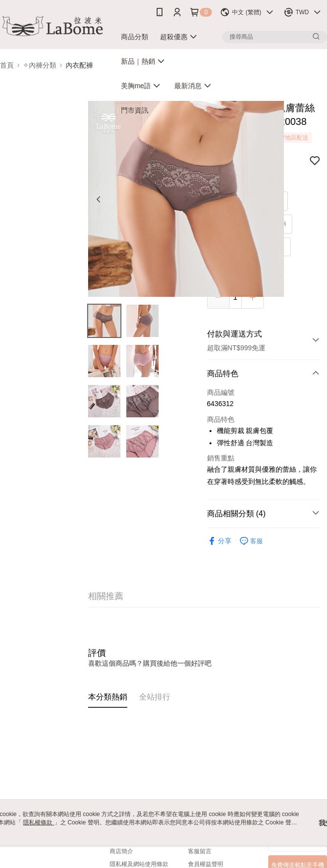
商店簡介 (121, 851)
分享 (219, 541)
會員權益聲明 (206, 864)
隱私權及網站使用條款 (139, 864)
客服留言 (200, 851)
